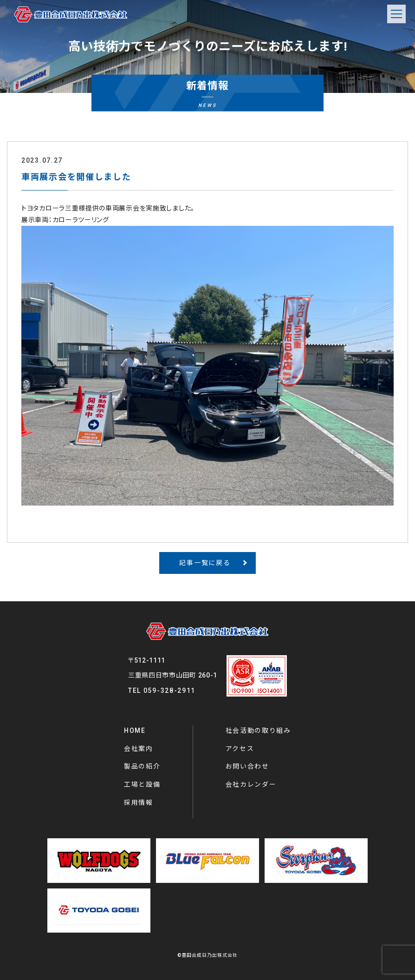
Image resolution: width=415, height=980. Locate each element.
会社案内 (139, 749)
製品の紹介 (142, 766)
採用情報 (139, 802)
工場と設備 (142, 784)
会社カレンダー (251, 784)
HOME (135, 730)
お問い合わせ (247, 766)
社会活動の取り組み (258, 730)
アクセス (240, 749)
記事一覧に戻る (205, 563)
